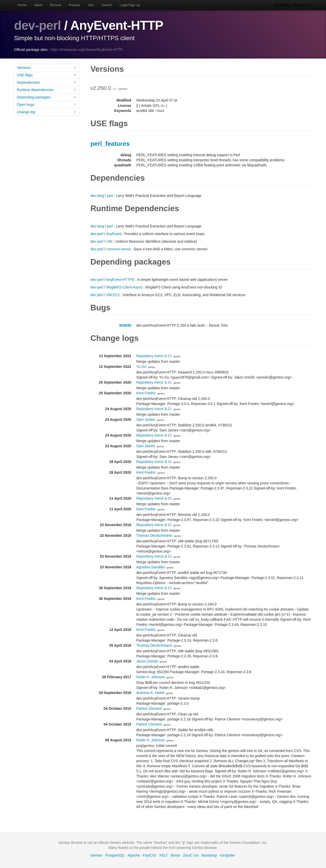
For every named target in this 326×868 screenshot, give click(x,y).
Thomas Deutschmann (154, 536)
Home (22, 5)
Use (91, 5)
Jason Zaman (147, 661)
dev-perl (38, 25)
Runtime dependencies (47, 90)
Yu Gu (141, 367)
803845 (125, 325)
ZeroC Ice (191, 855)
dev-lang (97, 196)
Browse (56, 5)
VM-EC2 (113, 295)
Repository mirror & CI (154, 356)
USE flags (47, 75)
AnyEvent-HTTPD (120, 280)
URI (109, 241)
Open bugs (47, 104)
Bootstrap (209, 855)
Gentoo (96, 855)
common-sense (118, 249)
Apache (134, 855)
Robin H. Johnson (150, 677)
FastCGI (150, 855)
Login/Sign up (130, 5)
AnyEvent (114, 234)
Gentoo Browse (293, 5)
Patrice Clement (149, 708)
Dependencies (47, 82)
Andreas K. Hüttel (150, 693)
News (39, 5)
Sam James (146, 419)
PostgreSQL (115, 855)
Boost (175, 855)
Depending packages (47, 97)
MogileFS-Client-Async (124, 287)
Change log (47, 112)
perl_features (110, 144)
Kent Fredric (146, 393)
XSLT (164, 855)
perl (110, 196)
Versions (47, 68)
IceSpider (227, 855)
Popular (75, 5)
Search (107, 5)
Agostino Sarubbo (150, 567)
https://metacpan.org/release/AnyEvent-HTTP (87, 50)
